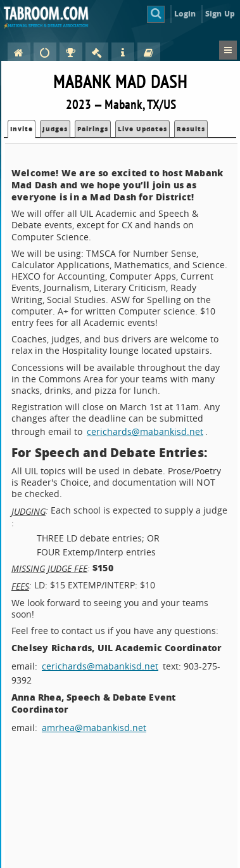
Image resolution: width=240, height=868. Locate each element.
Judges (55, 129)
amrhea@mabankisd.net (94, 728)
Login (185, 14)
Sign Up (220, 14)
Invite (22, 129)
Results (191, 129)
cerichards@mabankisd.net (145, 431)
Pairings (93, 129)
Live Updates (142, 129)
